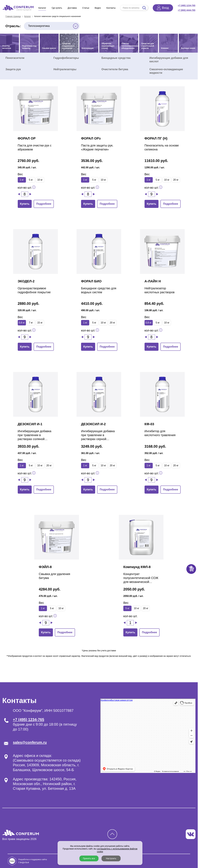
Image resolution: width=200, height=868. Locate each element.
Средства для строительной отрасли (148, 46)
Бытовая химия (188, 48)
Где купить (57, 8)
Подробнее (44, 204)
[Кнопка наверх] (112, 834)
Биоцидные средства (116, 58)
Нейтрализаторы (65, 69)
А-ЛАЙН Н (153, 281)
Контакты (111, 8)
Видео (98, 8)
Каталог (42, 8)
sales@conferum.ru (30, 742)
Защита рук (13, 69)
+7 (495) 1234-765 (187, 5)
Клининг (165, 48)
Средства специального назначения (68, 46)
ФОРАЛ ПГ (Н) (156, 138)
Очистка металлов (7, 47)
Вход (165, 8)
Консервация (88, 48)
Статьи (86, 8)
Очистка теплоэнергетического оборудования (130, 46)
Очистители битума (115, 69)
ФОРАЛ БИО (91, 281)
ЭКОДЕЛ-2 (26, 281)
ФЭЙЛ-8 (45, 567)
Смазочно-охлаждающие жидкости (166, 71)
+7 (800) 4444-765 (187, 10)
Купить (25, 204)
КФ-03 (149, 424)
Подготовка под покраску (29, 47)
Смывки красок (49, 48)
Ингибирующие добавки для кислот (169, 60)
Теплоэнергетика (39, 26)
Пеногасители (15, 58)
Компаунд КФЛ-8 (137, 567)
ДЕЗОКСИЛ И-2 (93, 424)
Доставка (72, 8)
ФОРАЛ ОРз (91, 138)
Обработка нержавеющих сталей (108, 46)
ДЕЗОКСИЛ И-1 (30, 424)
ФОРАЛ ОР (27, 138)
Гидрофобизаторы (66, 58)
